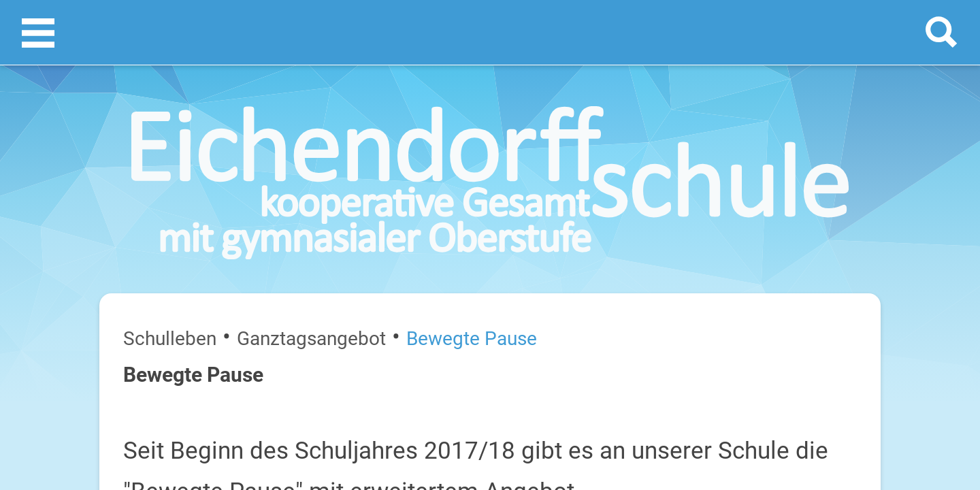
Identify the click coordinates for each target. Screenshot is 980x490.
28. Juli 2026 (879, 308)
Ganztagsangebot (173, 182)
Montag (748, 264)
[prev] (814, 232)
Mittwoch (751, 352)
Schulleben (102, 182)
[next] (828, 232)
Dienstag (750, 308)
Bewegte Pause (253, 182)
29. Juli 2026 (879, 352)
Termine (818, 178)
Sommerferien (821, 286)
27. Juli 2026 (879, 264)
